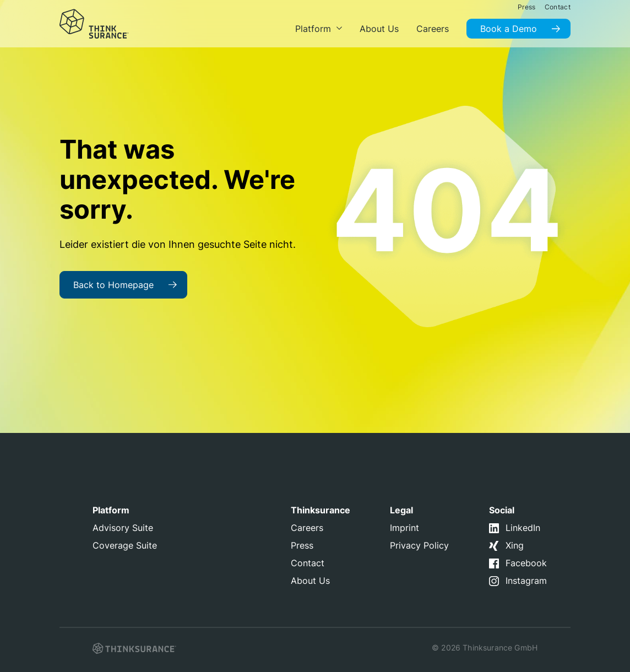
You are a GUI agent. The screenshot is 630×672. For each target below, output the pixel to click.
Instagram (526, 581)
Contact (308, 563)
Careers (307, 528)
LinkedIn (523, 528)
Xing (515, 545)
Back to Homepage (113, 285)
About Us (310, 581)
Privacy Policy (419, 545)
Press (302, 545)
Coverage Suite (125, 545)
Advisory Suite (123, 528)
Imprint (404, 528)
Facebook (526, 563)
